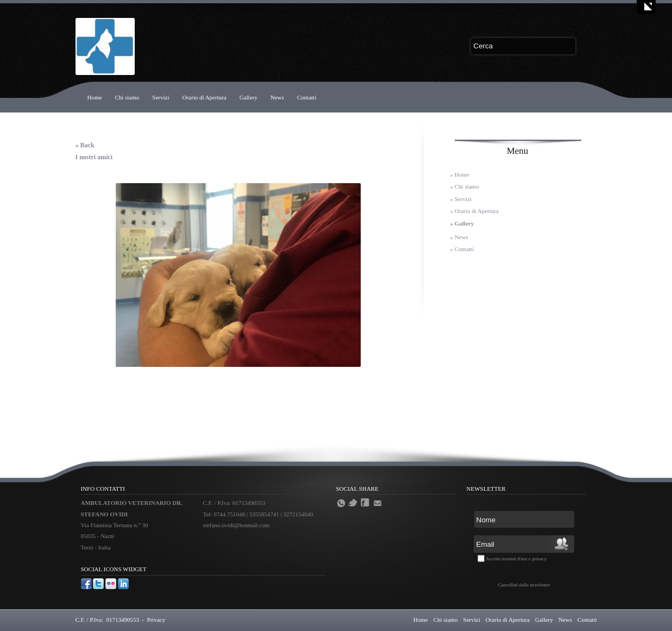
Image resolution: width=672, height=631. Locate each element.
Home (95, 97)
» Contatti (462, 249)
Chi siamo (127, 97)
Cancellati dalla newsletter (524, 585)
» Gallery (462, 223)
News (277, 97)
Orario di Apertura (204, 97)
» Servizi (461, 199)
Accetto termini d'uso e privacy (516, 559)
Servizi (161, 97)
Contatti (307, 97)
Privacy (156, 620)
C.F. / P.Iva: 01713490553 (107, 620)
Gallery (249, 97)
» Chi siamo (465, 186)
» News (459, 237)
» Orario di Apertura (475, 211)
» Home (460, 174)
